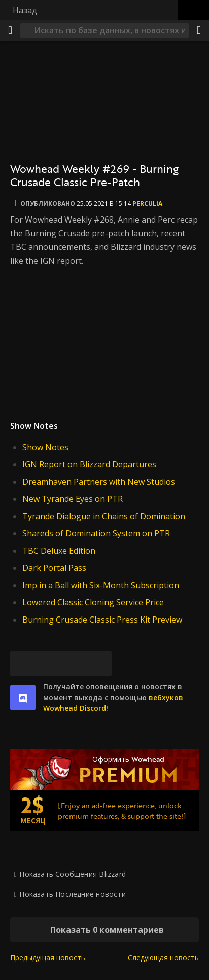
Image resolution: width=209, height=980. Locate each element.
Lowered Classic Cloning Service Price (93, 602)
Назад (25, 10)
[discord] (23, 698)
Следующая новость (163, 957)
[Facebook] (48, 664)
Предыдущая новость (48, 957)
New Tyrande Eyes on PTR (73, 499)
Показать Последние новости (72, 894)
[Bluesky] (23, 664)
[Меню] (10, 30)
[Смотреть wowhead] (104, 334)
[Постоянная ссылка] (99, 664)
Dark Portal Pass (54, 568)
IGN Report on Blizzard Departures (89, 464)
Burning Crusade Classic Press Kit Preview (102, 620)
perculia (147, 204)
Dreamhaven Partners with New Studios (99, 482)
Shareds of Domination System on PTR (96, 533)
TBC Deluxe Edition (59, 551)
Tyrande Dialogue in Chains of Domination (104, 516)
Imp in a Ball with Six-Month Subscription (101, 585)
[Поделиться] (199, 30)
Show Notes (45, 447)
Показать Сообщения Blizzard (73, 874)
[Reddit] (74, 664)
